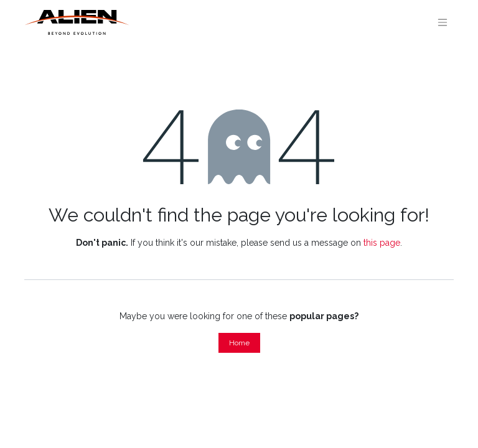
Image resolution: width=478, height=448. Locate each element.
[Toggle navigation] (443, 23)
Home (239, 343)
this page (382, 243)
